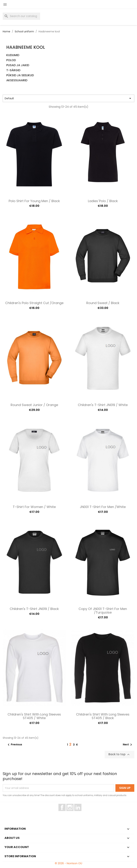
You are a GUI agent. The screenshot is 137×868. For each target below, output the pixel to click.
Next (128, 745)
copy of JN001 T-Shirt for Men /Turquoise (103, 611)
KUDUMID (13, 55)
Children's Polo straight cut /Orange (34, 303)
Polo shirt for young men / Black (34, 201)
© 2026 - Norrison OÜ (68, 863)
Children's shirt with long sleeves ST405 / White (34, 716)
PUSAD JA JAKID (18, 65)
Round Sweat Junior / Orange (34, 405)
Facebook (66, 813)
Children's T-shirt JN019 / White (103, 405)
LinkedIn (80, 813)
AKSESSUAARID (17, 80)
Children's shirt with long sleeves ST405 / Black (103, 716)
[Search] (21, 16)
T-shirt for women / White (34, 507)
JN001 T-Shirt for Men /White (103, 507)
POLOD (11, 60)
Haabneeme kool (26, 47)
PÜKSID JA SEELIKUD (20, 75)
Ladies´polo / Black (103, 201)
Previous (14, 745)
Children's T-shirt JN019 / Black (34, 609)
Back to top (119, 754)
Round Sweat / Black (103, 303)
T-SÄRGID (13, 70)
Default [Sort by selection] (68, 98)
